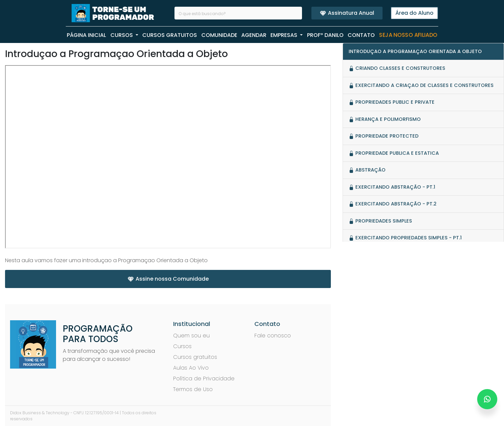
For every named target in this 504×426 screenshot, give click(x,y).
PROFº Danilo (325, 35)
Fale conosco (273, 336)
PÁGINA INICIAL (86, 35)
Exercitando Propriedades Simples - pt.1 (405, 238)
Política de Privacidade (204, 378)
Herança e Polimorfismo (385, 119)
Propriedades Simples (380, 221)
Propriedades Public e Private (392, 102)
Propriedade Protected (384, 136)
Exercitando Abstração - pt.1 (392, 187)
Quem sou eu (191, 336)
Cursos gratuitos (195, 357)
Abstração (367, 170)
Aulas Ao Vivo (191, 368)
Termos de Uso (193, 389)
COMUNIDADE (219, 35)
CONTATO (361, 35)
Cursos (182, 346)
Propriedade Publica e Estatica (394, 153)
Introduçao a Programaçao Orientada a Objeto (415, 51)
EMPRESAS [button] (285, 35)
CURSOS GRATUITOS (170, 35)
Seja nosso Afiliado (408, 35)
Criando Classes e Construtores (397, 68)
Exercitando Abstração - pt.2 (393, 204)
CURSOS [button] (122, 35)
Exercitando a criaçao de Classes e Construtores (421, 85)
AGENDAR (254, 35)
